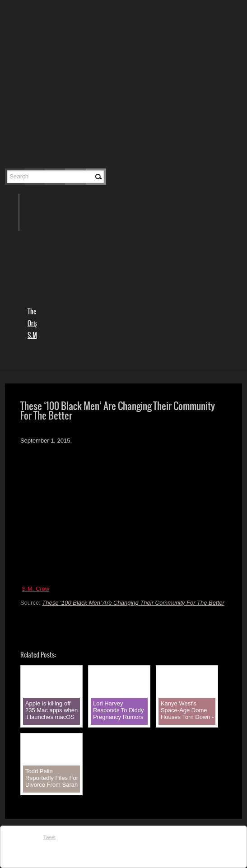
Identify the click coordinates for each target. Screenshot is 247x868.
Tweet (49, 838)
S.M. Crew (36, 589)
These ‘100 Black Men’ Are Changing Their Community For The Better (133, 603)
